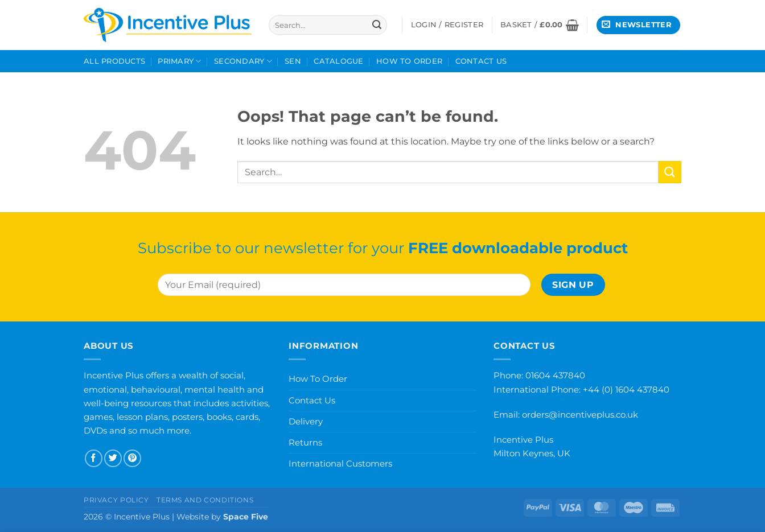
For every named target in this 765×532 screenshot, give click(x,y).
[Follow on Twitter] (113, 458)
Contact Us (481, 61)
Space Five (246, 517)
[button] (540, 25)
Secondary (243, 61)
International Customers (340, 463)
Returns (305, 442)
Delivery (306, 421)
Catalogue (338, 61)
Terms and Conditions (205, 500)
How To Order (409, 61)
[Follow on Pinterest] (132, 458)
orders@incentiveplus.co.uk (580, 415)
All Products (114, 61)
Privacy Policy (116, 500)
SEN (293, 61)
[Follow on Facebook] (94, 458)
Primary (179, 61)
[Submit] (377, 25)
